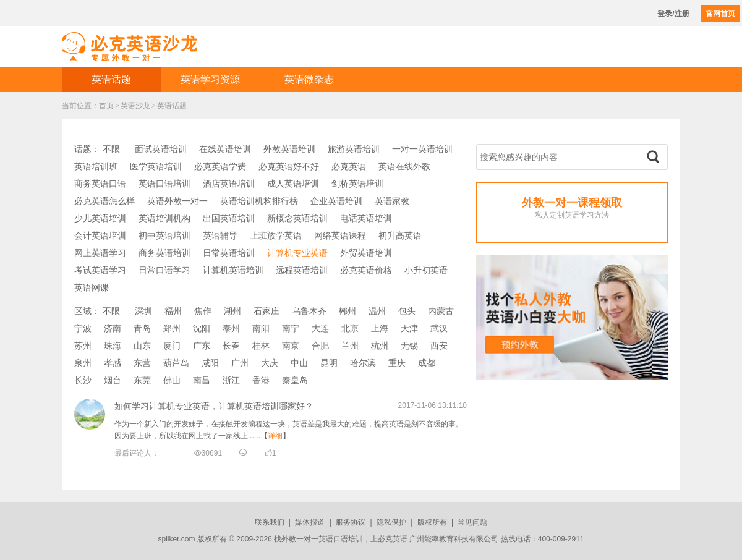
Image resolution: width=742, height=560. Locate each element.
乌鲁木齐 (309, 311)
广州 (240, 363)
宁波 (83, 328)
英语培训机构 (164, 218)
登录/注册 (673, 14)
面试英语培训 (161, 149)
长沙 (83, 380)
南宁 (291, 328)
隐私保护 (391, 522)
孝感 (113, 363)
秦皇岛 (295, 380)
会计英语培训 (100, 235)
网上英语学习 (100, 253)
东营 (142, 363)
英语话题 (111, 79)
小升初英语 (426, 270)
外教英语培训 (289, 149)
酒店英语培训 (229, 184)
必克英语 (349, 166)
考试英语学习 (100, 270)
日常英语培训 (229, 253)
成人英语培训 (293, 184)
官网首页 (720, 14)
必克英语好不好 (289, 166)
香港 (261, 380)
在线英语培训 (225, 149)
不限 (111, 149)
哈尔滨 (363, 363)
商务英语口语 (100, 184)
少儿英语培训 (100, 218)
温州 (377, 311)
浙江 (231, 380)
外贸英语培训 (366, 253)
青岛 (142, 328)
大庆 (270, 363)
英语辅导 (220, 235)
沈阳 (202, 328)
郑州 (172, 328)
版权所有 (432, 522)
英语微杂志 (309, 79)
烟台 (113, 380)
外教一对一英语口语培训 (322, 539)
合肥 (320, 346)
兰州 (350, 346)
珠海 (113, 346)
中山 (299, 363)
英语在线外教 (404, 166)
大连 (320, 328)
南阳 (261, 328)
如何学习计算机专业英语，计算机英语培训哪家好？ (214, 406)
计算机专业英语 (297, 253)
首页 (106, 106)
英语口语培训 (164, 184)
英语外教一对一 (177, 201)
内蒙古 (441, 311)
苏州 (83, 346)
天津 (409, 328)
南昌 (202, 380)
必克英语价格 (366, 270)
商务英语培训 (164, 253)
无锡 (409, 346)
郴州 (348, 311)
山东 (142, 346)
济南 (113, 328)
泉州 (83, 363)
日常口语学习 (164, 270)
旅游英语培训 (354, 149)
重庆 (397, 363)
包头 (407, 311)
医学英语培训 (156, 166)
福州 (173, 311)
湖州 (232, 311)
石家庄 (267, 311)
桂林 (261, 346)
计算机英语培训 (233, 270)
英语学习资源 (210, 79)
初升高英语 (400, 235)
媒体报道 (310, 522)
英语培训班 (96, 166)
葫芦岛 (176, 363)
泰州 (231, 328)
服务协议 (351, 522)
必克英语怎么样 (104, 201)
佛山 (172, 380)
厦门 (172, 346)
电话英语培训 (366, 218)
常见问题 (472, 522)
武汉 (439, 328)
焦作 (203, 311)
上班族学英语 (276, 235)
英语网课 (92, 287)
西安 (439, 346)
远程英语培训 (302, 270)
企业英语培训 (336, 201)
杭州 (380, 346)
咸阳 (210, 363)
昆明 (329, 363)
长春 (231, 346)
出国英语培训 (229, 218)
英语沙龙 (135, 106)
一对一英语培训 (422, 149)
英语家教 (392, 201)
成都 (427, 363)
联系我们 (270, 522)
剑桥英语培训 (357, 184)
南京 (291, 346)
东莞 (142, 380)
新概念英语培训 (297, 218)
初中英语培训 (164, 235)
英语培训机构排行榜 (259, 201)
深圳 (143, 311)
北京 (350, 328)
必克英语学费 (220, 166)
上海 (380, 328)
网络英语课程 (340, 235)
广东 (202, 346)
